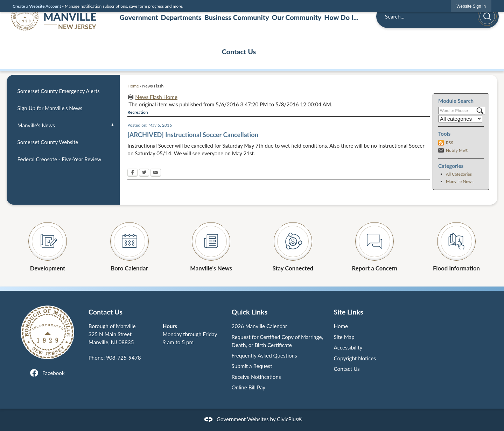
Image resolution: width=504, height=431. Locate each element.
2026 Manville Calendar (260, 326)
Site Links (349, 312)
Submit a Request (252, 366)
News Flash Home (156, 97)
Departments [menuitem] (181, 17)
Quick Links (250, 312)
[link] (471, 6)
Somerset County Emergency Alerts (59, 91)
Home (133, 86)
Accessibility (348, 347)
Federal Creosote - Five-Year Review (59, 159)
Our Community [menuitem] (297, 17)
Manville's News (36, 125)
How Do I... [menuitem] (341, 17)
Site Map (344, 337)
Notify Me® (457, 150)
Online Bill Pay (249, 387)
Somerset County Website (48, 142)
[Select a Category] (460, 119)
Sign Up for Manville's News (50, 108)
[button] (487, 16)
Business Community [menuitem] (237, 17)
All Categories (459, 174)
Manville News (460, 181)
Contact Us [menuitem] (239, 51)
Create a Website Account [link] (37, 6)
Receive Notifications (256, 377)
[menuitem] (63, 91)
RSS (450, 143)
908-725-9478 (123, 358)
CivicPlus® (290, 419)
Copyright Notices (355, 358)
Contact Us (347, 369)
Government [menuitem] (139, 17)
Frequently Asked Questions (264, 355)
